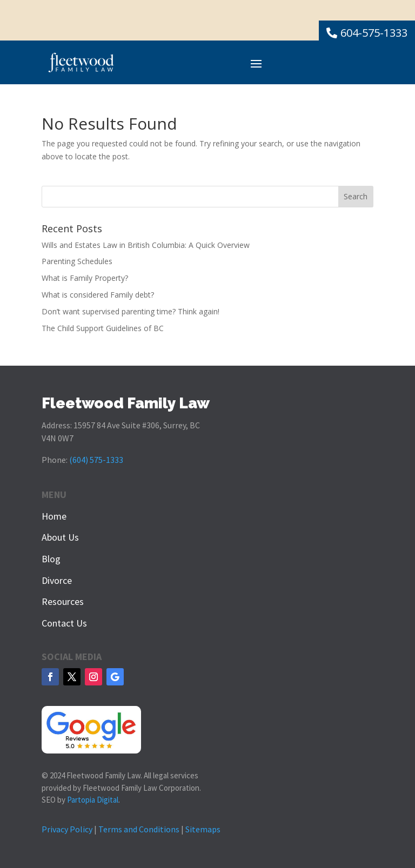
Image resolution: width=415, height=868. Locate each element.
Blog (51, 559)
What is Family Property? (85, 278)
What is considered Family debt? (98, 295)
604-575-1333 (374, 33)
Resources (63, 601)
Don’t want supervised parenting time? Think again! (130, 311)
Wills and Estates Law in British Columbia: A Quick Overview (146, 245)
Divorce (57, 580)
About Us (60, 537)
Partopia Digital (93, 800)
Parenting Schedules (77, 261)
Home (54, 516)
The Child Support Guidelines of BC (103, 328)
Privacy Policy (67, 829)
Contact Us (64, 623)
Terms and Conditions (139, 829)
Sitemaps (203, 829)
